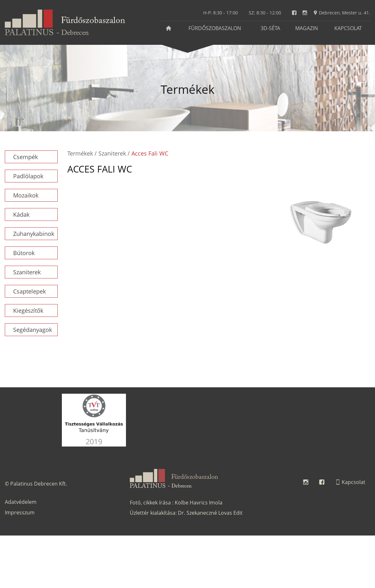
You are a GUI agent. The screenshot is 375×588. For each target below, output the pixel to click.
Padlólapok (28, 176)
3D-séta (270, 28)
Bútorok (24, 253)
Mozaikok (26, 195)
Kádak (21, 214)
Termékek (80, 153)
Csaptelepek (29, 291)
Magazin (307, 28)
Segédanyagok (33, 330)
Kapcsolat (348, 28)
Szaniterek (27, 272)
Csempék (25, 157)
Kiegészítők (28, 310)
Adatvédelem (21, 502)
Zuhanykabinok (34, 234)
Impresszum (20, 512)
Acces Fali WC (150, 153)
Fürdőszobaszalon (215, 28)
